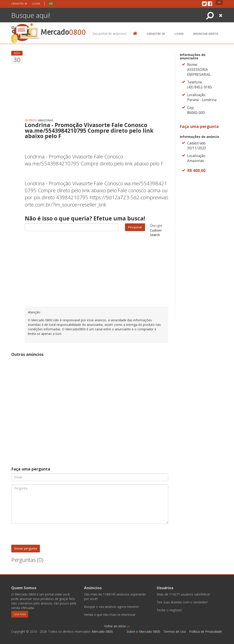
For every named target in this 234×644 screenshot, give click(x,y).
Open (219, 2)
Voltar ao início (117, 626)
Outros (30, 120)
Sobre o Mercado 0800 (143, 631)
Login (36, 3)
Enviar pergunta (26, 548)
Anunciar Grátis (206, 34)
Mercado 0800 (102, 631)
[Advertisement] (97, 82)
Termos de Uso (175, 631)
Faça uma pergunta (199, 126)
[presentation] (45, 536)
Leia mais (20, 614)
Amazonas (46, 120)
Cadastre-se (19, 3)
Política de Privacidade (206, 631)
